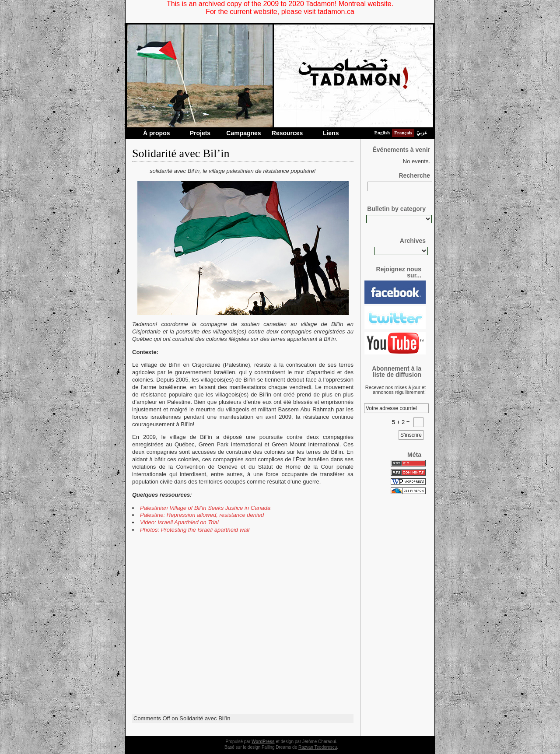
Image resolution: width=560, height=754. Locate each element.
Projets (200, 133)
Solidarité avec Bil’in (181, 153)
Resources (287, 133)
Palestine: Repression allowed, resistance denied (202, 515)
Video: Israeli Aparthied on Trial (179, 522)
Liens (331, 133)
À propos (156, 133)
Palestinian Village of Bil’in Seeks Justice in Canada (205, 508)
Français (403, 133)
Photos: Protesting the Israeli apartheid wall (195, 530)
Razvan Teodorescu (318, 747)
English (382, 133)
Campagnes (243, 133)
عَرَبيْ (422, 133)
